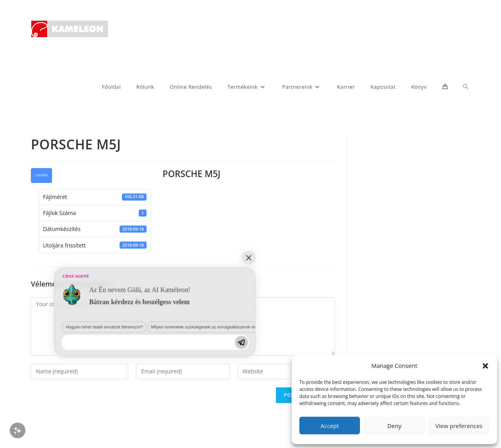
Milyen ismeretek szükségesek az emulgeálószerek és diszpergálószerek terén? (142, 390)
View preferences (459, 426)
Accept (330, 426)
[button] (485, 366)
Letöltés (41, 175)
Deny (394, 426)
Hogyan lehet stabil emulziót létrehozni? (43, 390)
